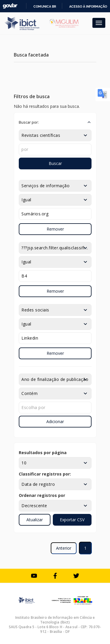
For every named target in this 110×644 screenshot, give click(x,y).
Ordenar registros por (42, 495)
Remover (55, 229)
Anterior (64, 548)
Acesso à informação (88, 6)
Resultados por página (43, 453)
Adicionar (55, 421)
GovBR (10, 6)
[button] (55, 122)
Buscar (55, 163)
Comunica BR (45, 6)
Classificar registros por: (45, 474)
